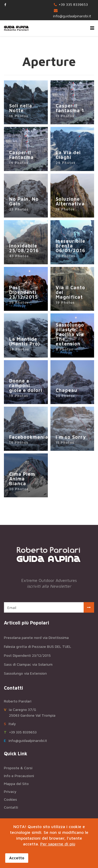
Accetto (17, 858)
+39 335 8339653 (73, 4)
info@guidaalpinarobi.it (72, 16)
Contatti (11, 807)
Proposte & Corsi (18, 768)
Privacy (10, 791)
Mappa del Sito (16, 784)
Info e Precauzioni (19, 776)
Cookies (10, 799)
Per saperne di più (58, 844)
